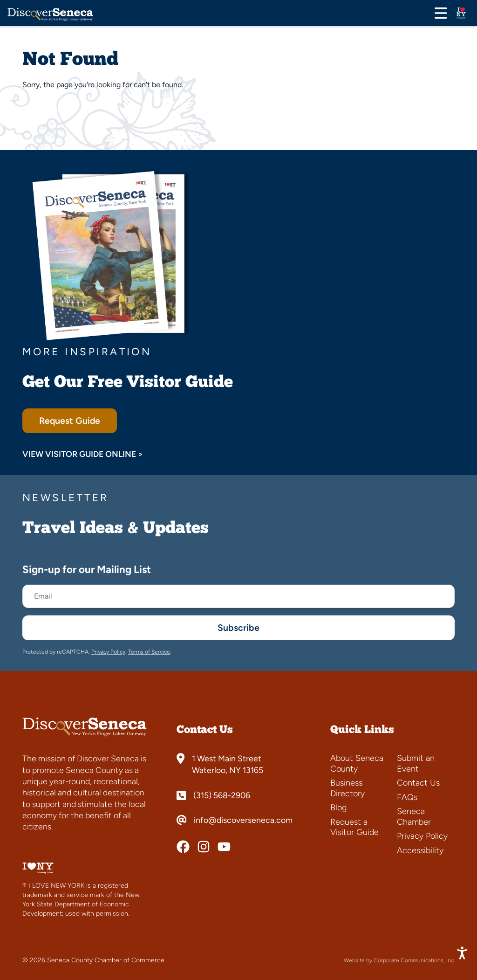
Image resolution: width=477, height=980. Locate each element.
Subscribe (238, 628)
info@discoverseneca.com (243, 820)
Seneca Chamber (414, 817)
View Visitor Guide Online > (83, 454)
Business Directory (348, 788)
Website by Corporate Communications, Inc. (399, 960)
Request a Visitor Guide (354, 827)
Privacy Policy (108, 652)
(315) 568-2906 (222, 795)
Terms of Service (149, 652)
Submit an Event (416, 763)
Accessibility (420, 850)
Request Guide (70, 421)
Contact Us (418, 783)
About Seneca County (357, 763)
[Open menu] (441, 13)
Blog (338, 807)
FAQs (407, 797)
